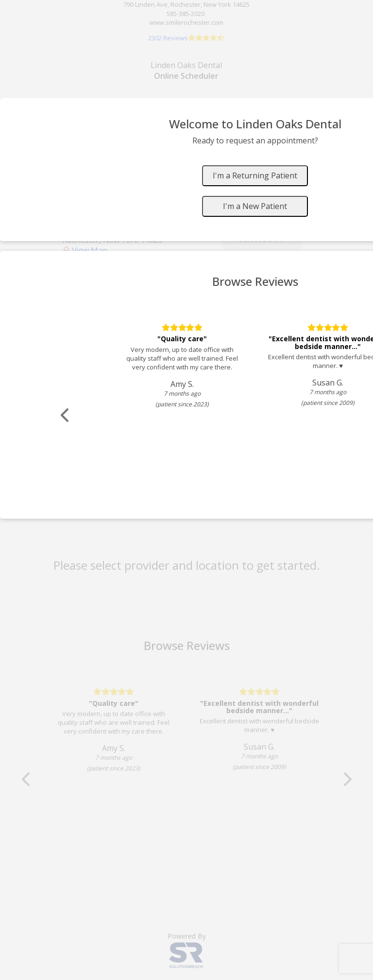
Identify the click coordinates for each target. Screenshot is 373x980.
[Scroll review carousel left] (66, 415)
